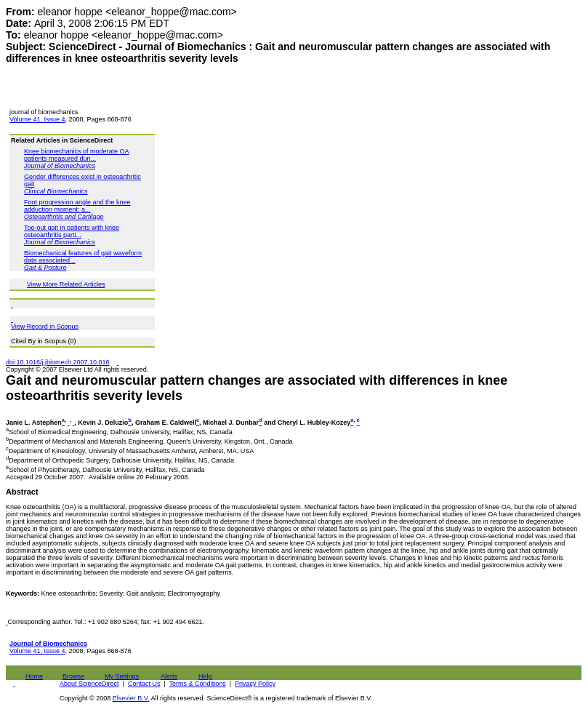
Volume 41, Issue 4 (37, 119)
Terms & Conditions (198, 684)
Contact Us (144, 684)
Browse (73, 676)
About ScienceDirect (89, 684)
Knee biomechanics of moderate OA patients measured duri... (77, 155)
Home (34, 676)
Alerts (169, 676)
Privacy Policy (255, 684)
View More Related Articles (66, 284)
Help (205, 676)
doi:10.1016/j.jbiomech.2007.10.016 (58, 362)
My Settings (122, 676)
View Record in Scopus (45, 327)
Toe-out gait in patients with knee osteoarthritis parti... (72, 231)
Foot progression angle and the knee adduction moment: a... (77, 206)
